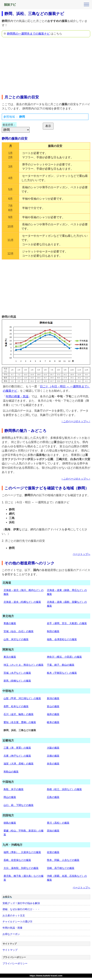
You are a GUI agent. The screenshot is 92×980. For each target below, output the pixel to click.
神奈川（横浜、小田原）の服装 (64, 657)
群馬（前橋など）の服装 (17, 681)
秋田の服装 (53, 631)
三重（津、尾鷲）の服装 (17, 748)
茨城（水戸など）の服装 (17, 673)
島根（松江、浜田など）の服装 (64, 789)
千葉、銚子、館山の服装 (61, 665)
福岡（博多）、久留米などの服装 (22, 852)
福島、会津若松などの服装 (62, 639)
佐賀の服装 (53, 852)
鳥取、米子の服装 (14, 789)
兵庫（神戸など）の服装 (17, 756)
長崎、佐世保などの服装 (17, 860)
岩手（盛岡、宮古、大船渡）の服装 (67, 623)
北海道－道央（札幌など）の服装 (22, 602)
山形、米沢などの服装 (16, 639)
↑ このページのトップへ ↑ (76, 421)
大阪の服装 (53, 748)
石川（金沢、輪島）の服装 (19, 714)
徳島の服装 (10, 823)
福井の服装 (53, 714)
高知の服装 (53, 831)
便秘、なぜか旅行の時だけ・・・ (21, 909)
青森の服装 (10, 623)
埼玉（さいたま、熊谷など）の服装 (24, 665)
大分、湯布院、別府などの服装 (21, 868)
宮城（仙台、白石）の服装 (19, 631)
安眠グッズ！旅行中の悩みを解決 (21, 903)
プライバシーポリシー (15, 963)
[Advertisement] (46, 65)
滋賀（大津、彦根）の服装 (19, 764)
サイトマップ (10, 950)
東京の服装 (10, 657)
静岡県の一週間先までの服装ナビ (28, 34)
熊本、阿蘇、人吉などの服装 (63, 860)
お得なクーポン (11, 934)
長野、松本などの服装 (16, 706)
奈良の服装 (53, 764)
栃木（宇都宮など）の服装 (62, 673)
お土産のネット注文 (14, 915)
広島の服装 (53, 797)
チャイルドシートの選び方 (17, 922)
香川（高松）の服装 (58, 823)
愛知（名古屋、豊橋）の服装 (20, 722)
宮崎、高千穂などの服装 (61, 868)
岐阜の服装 (53, 722)
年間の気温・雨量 (12, 928)
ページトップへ (81, 554)
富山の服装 (53, 706)
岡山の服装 (10, 797)
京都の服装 (53, 756)
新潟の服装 (53, 698)
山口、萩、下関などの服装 (19, 805)
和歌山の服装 (11, 772)
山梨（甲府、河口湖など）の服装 (22, 698)
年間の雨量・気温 (17, 396)
